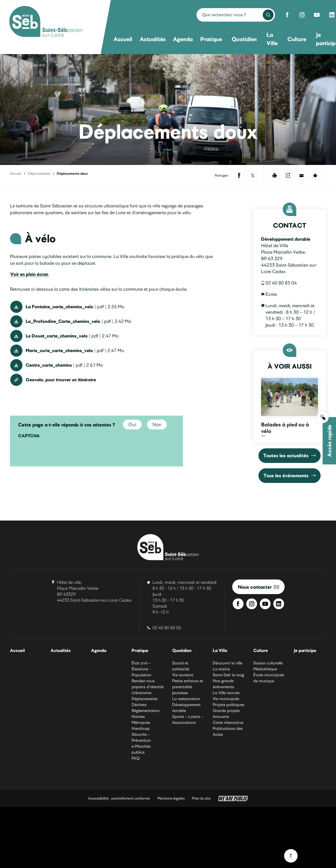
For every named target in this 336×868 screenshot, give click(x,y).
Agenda (99, 651)
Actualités (61, 651)
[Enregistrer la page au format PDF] (288, 175)
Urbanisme (142, 693)
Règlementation (146, 711)
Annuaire (221, 717)
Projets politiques (229, 705)
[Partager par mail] (302, 175)
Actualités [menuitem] (153, 39)
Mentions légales (171, 799)
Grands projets (226, 711)
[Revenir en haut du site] (291, 856)
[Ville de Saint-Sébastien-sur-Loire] (46, 22)
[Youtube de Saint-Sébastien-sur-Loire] (317, 15)
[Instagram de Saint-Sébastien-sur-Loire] (302, 15)
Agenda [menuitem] (183, 39)
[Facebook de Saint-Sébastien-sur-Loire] (287, 15)
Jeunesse (180, 693)
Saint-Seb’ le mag (228, 675)
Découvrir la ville (228, 663)
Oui (132, 425)
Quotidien (182, 651)
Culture (261, 651)
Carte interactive (228, 723)
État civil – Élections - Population (142, 669)
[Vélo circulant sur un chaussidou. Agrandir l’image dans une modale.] (168, 110)
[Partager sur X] (253, 175)
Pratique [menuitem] (211, 39)
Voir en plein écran (29, 286)
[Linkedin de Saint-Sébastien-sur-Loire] (279, 604)
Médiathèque (265, 669)
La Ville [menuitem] (272, 39)
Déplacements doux (72, 173)
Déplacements (39, 173)
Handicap (141, 729)
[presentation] (59, 452)
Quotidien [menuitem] (244, 39)
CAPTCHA (29, 436)
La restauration (186, 699)
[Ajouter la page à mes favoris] (315, 175)
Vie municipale (226, 699)
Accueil (16, 173)
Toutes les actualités (290, 455)
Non (157, 425)
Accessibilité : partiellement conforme (119, 799)
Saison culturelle (268, 663)
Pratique (140, 651)
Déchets (139, 705)
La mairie (221, 669)
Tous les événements (290, 476)
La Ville (220, 651)
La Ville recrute (226, 693)
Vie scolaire (183, 675)
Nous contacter (258, 587)
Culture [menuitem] (297, 39)
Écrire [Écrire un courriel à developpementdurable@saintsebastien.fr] (269, 294)
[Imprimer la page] (275, 175)
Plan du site (201, 799)
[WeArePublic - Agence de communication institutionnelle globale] (233, 799)
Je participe (305, 651)
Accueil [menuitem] (123, 39)
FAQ (136, 758)
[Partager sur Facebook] (239, 175)
